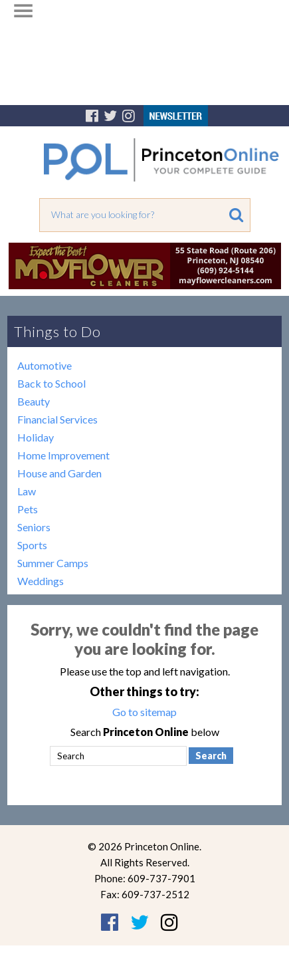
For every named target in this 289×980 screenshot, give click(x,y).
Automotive (45, 365)
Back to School (51, 383)
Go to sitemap (144, 712)
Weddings (41, 581)
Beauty (34, 401)
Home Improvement (63, 455)
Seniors (34, 527)
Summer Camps (53, 563)
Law (27, 491)
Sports (32, 545)
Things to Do (57, 331)
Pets (28, 509)
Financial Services (57, 419)
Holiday (36, 437)
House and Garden (59, 473)
